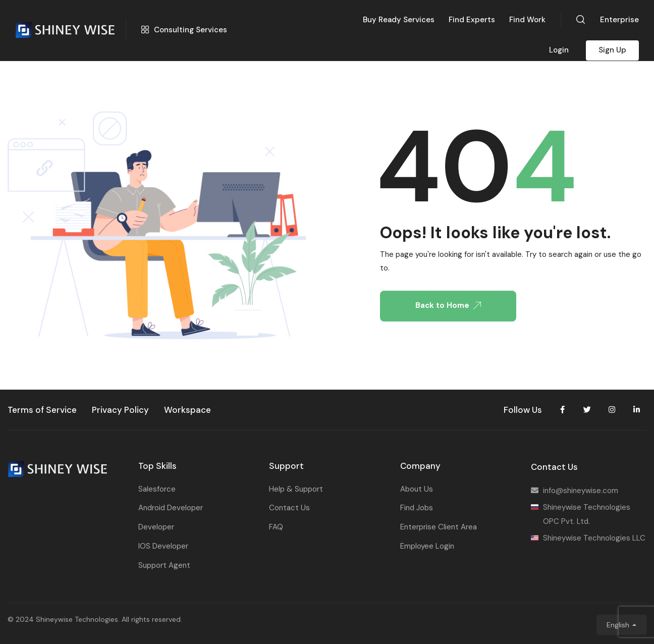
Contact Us (289, 508)
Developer (156, 527)
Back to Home (448, 305)
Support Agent (164, 565)
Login (559, 50)
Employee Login (427, 546)
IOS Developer (163, 546)
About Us (417, 489)
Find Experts (472, 20)
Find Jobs (417, 508)
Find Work (527, 20)
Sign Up (612, 50)
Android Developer (171, 508)
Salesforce (157, 489)
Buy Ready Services (399, 20)
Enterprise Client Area (439, 527)
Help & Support (296, 489)
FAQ (276, 527)
